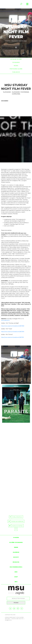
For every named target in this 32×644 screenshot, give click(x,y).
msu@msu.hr (8, 620)
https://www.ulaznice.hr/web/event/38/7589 (13, 326)
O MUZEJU (16, 537)
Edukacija (16, 562)
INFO (16, 582)
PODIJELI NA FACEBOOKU (16, 521)
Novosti (16, 557)
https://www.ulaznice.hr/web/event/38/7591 (12, 337)
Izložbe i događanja (16, 542)
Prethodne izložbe (16, 69)
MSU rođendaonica (16, 567)
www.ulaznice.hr (5, 320)
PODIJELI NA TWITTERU (16, 526)
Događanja (16, 62)
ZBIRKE (16, 547)
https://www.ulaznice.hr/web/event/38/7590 (13, 332)
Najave (16, 66)
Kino (16, 572)
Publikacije (16, 72)
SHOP (16, 577)
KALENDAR (16, 552)
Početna (8, 41)
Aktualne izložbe (16, 59)
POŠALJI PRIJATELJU (16, 517)
